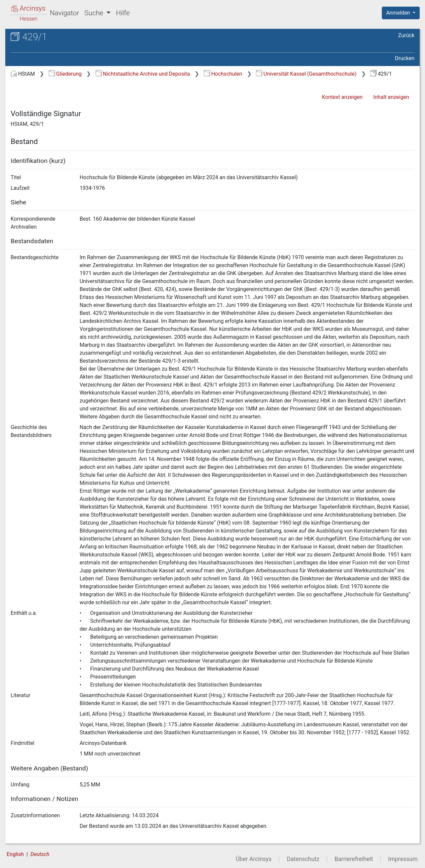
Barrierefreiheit (354, 859)
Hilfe (123, 13)
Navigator (64, 13)
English (15, 854)
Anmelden (399, 13)
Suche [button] (95, 13)
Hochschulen (223, 74)
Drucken (405, 58)
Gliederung (65, 74)
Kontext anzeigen (342, 97)
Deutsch (40, 854)
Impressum (403, 859)
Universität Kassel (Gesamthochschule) (306, 74)
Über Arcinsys (254, 859)
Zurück (406, 35)
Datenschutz (303, 859)
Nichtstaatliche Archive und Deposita (143, 74)
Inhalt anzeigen (391, 97)
